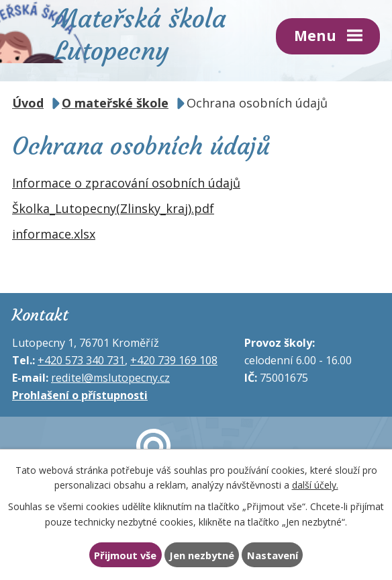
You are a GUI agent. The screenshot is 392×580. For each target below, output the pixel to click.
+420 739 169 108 (174, 360)
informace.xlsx (54, 234)
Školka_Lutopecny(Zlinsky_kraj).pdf (113, 208)
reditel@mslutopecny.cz (110, 378)
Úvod (28, 103)
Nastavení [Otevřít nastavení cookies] (273, 555)
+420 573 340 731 (81, 360)
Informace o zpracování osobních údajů (126, 183)
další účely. (315, 485)
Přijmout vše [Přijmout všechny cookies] (125, 555)
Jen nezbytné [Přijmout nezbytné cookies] (202, 555)
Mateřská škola (140, 33)
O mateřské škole (115, 103)
